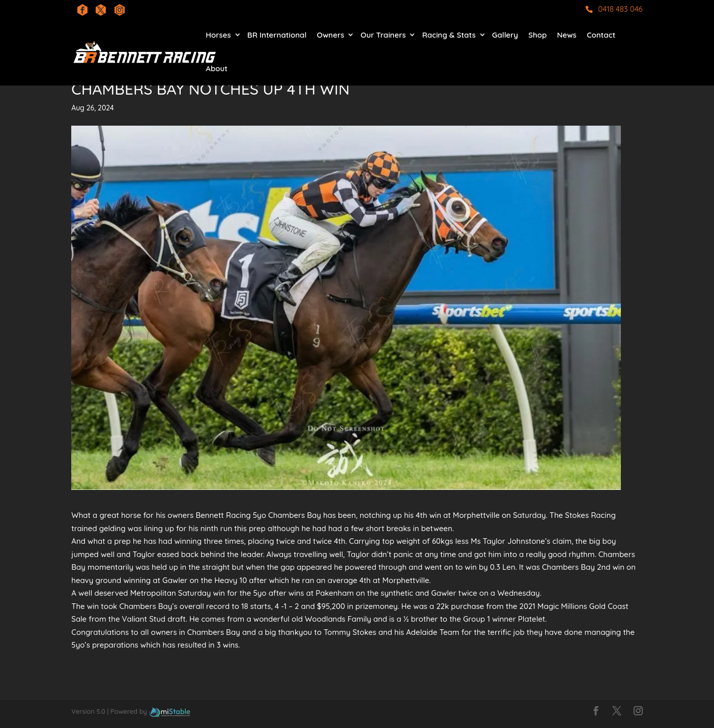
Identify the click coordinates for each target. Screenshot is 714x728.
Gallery (505, 35)
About (217, 68)
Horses (218, 35)
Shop (537, 35)
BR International (277, 35)
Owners (330, 35)
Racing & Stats (449, 35)
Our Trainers (383, 35)
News (566, 35)
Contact (601, 35)
